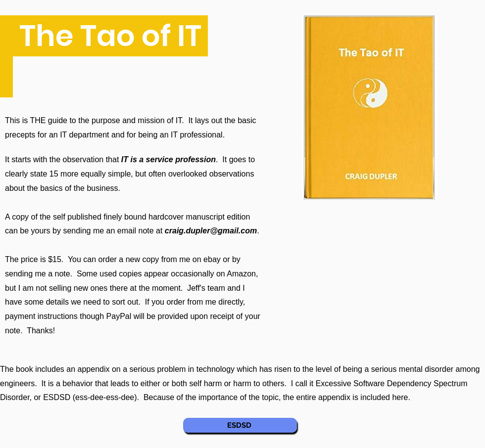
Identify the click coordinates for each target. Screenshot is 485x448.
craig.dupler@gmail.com (211, 231)
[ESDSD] (240, 425)
